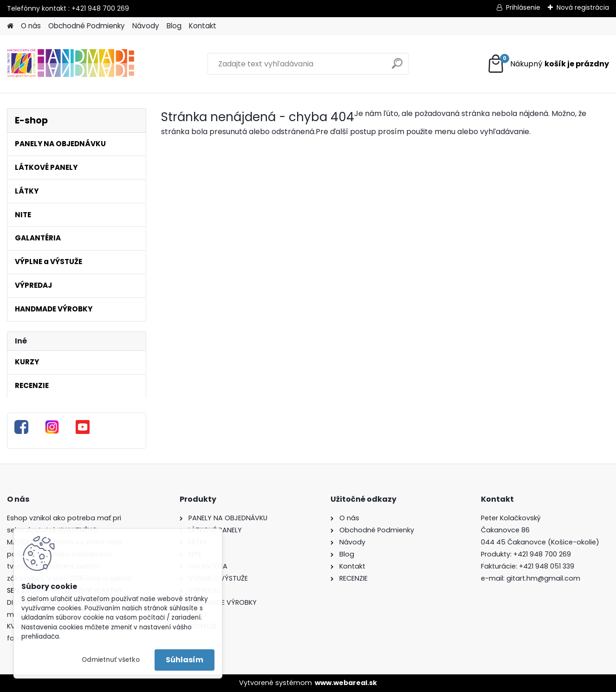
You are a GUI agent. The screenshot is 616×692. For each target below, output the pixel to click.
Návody (146, 26)
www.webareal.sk (346, 683)
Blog (174, 26)
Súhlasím (185, 660)
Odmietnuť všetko (111, 660)
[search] (397, 67)
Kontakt (203, 26)
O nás (31, 26)
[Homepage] (10, 26)
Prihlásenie (523, 7)
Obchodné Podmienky (87, 26)
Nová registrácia (583, 7)
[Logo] (71, 64)
